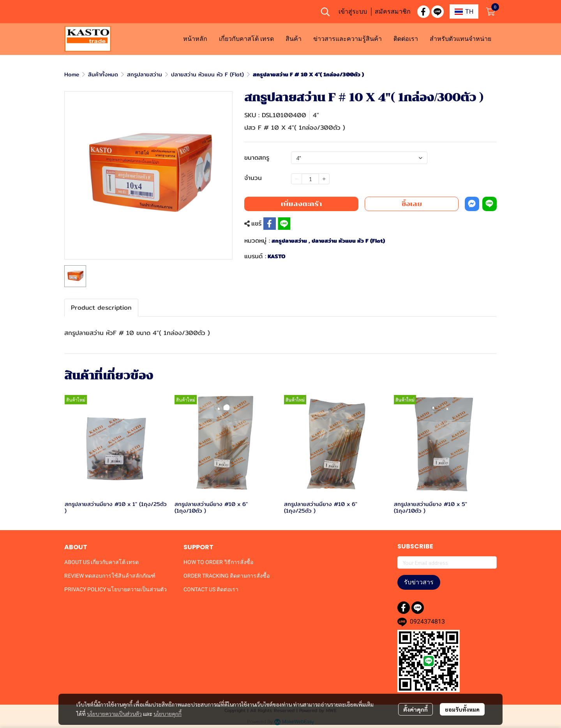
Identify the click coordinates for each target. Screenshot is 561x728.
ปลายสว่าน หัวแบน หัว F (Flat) (207, 74)
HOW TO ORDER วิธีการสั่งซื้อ (218, 562)
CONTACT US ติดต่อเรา (211, 589)
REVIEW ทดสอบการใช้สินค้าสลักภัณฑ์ (110, 576)
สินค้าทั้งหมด (103, 74)
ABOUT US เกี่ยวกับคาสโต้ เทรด (101, 562)
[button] (325, 12)
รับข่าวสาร (419, 582)
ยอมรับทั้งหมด (462, 709)
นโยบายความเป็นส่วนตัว (114, 714)
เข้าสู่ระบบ (353, 11)
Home (72, 74)
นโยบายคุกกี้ (168, 714)
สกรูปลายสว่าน (145, 74)
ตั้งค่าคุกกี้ (415, 709)
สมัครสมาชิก (393, 11)
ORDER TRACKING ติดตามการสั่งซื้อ (227, 576)
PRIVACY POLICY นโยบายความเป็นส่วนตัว (116, 589)
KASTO (277, 256)
